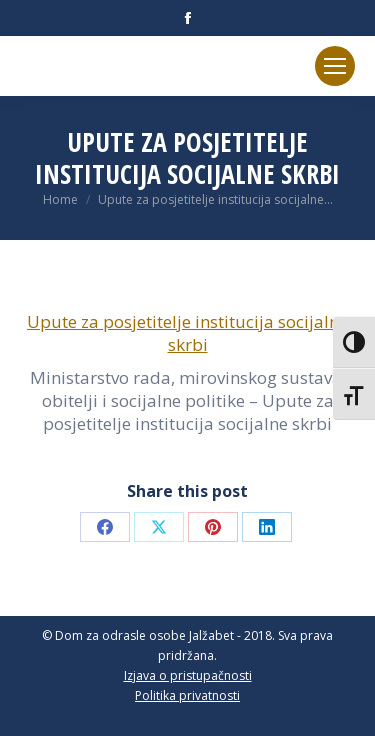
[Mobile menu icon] (335, 66)
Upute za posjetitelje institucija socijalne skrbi (187, 333)
